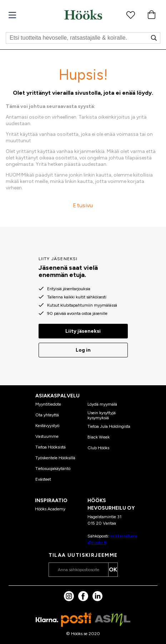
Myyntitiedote (48, 404)
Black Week (99, 437)
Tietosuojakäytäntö (53, 469)
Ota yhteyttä (47, 415)
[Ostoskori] (151, 15)
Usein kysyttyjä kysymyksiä (102, 415)
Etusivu (83, 205)
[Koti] (83, 15)
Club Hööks (98, 448)
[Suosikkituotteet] (131, 15)
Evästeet (43, 479)
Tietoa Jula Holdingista (109, 426)
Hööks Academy (50, 509)
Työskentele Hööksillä (55, 458)
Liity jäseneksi (83, 331)
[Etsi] (83, 38)
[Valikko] (12, 15)
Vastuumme (47, 436)
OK (113, 569)
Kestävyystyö (47, 426)
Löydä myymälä (102, 404)
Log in (83, 350)
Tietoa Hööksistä (51, 447)
